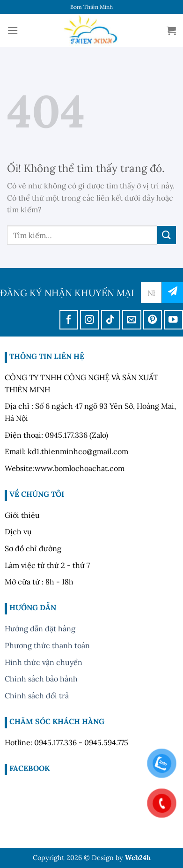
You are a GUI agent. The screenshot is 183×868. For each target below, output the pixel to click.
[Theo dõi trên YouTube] (173, 320)
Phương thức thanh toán (47, 645)
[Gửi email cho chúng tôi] (132, 320)
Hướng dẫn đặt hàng (40, 629)
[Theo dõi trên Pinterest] (153, 320)
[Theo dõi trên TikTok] (111, 320)
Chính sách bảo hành (41, 679)
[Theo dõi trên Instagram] (90, 320)
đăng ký (172, 293)
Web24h (138, 858)
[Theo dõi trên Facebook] (69, 320)
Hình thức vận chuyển (44, 662)
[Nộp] (167, 235)
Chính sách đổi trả (37, 696)
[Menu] (13, 30)
